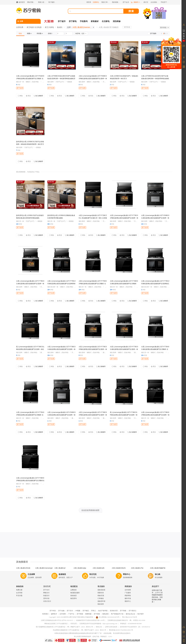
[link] (20, 33)
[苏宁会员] (126, 2)
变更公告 (99, 627)
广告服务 (128, 593)
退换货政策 (101, 590)
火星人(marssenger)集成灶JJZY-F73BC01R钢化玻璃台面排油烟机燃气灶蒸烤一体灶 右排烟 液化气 (93, 415)
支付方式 (47, 586)
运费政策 (73, 590)
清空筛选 (127, 27)
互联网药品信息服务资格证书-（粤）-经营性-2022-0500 (126, 620)
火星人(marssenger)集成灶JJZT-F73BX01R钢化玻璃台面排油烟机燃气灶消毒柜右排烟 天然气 (30, 481)
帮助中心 (127, 574)
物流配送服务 (75, 593)
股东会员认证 (130, 614)
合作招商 (128, 590)
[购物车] (136, 2)
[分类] (28, 21)
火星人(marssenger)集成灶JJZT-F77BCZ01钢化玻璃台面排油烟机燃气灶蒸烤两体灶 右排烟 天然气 (61, 284)
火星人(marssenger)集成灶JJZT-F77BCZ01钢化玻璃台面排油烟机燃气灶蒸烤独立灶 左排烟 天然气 (155, 284)
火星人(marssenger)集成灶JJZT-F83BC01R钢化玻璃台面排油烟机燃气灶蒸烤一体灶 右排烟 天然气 (93, 79)
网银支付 (46, 593)
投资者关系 (114, 611)
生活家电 (106, 21)
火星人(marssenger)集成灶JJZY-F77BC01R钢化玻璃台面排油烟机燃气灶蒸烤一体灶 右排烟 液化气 (93, 349)
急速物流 (62, 574)
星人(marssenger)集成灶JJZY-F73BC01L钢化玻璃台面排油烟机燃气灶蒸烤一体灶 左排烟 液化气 (30, 349)
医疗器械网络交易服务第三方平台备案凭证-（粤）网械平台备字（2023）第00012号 (64, 627)
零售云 (94, 611)
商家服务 (128, 586)
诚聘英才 (54, 614)
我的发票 (101, 604)
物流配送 (74, 586)
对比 (20, 96)
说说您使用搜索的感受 (90, 510)
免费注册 (19, 590)
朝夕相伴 (141, 614)
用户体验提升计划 (117, 614)
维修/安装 (101, 596)
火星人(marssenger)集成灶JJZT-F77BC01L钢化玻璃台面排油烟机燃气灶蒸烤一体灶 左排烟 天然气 (30, 284)
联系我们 (45, 614)
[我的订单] (105, 2)
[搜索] (98, 11)
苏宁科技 (53, 611)
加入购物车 (38, 96)
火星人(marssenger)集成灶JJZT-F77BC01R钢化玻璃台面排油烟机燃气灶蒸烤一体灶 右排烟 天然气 (124, 218)
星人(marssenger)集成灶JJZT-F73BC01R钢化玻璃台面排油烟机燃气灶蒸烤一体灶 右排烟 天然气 (124, 415)
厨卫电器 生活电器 (34, 27)
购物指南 (20, 586)
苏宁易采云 (133, 611)
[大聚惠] (49, 21)
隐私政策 (106, 614)
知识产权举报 (103, 611)
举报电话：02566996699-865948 (131, 624)
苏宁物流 (86, 611)
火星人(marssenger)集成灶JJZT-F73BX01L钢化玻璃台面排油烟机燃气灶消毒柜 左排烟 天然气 (124, 284)
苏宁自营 (20, 88)
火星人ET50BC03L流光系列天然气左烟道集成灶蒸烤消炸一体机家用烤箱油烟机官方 (155, 79)
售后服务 (101, 586)
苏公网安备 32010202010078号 (108, 617)
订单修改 (101, 598)
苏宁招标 (97, 614)
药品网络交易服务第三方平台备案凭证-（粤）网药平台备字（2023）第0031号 (80, 630)
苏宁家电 (73, 21)
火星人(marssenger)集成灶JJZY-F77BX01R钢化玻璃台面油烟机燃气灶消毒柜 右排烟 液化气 (30, 415)
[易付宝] (146, 2)
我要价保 (101, 593)
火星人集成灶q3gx (80, 568)
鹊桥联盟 (88, 614)
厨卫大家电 (49, 27)
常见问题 (19, 596)
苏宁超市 (62, 21)
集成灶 (60, 27)
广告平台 (71, 614)
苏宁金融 (61, 611)
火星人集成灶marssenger (44, 568)
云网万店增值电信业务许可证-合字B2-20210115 (57, 620)
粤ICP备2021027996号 (130, 617)
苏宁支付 (46, 590)
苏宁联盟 (80, 614)
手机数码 (84, 21)
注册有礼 (96, 2)
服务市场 (128, 598)
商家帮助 (128, 596)
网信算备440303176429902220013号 (121, 630)
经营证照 (74, 624)
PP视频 (78, 611)
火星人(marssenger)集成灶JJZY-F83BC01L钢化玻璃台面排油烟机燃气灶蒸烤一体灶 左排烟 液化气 (61, 415)
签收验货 (73, 596)
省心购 (157, 574)
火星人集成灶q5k (98, 568)
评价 (18, 85)
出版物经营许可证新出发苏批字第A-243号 (90, 620)
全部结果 (20, 27)
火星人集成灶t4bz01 (119, 568)
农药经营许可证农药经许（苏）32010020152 (135, 627)
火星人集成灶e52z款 (23, 568)
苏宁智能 (123, 611)
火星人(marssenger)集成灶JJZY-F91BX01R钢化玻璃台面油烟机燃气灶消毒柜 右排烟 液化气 (30, 79)
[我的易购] (116, 2)
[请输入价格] (60, 34)
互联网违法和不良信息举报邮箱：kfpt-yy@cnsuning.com (98, 624)
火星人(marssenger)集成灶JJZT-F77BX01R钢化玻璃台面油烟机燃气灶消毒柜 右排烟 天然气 (93, 284)
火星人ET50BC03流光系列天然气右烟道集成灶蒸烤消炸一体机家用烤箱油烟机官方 (61, 79)
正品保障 (31, 574)
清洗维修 (117, 21)
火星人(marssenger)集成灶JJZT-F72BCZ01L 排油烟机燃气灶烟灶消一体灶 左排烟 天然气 (93, 218)
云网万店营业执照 (111, 627)
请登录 (89, 2)
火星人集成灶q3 (60, 568)
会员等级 (19, 593)
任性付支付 (47, 601)
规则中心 (128, 601)
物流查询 (73, 598)
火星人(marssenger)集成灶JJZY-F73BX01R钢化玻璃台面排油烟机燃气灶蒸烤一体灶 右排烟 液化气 (155, 415)
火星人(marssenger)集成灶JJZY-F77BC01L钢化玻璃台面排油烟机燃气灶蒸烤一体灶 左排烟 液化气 (124, 349)
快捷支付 (46, 596)
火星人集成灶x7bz (137, 568)
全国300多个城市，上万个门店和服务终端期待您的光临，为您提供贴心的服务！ (157, 596)
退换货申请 (101, 601)
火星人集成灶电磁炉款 (158, 568)
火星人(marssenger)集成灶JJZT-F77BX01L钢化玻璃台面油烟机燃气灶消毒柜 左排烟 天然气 (155, 349)
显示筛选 (164, 28)
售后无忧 (93, 574)
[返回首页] (21, 2)
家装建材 (95, 21)
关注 (28, 96)
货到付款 (46, 598)
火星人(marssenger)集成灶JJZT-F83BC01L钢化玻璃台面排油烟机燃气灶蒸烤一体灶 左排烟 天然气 (155, 218)
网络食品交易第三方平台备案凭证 (56, 624)
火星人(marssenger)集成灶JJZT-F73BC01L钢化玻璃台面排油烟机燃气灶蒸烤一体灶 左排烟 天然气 (61, 349)
